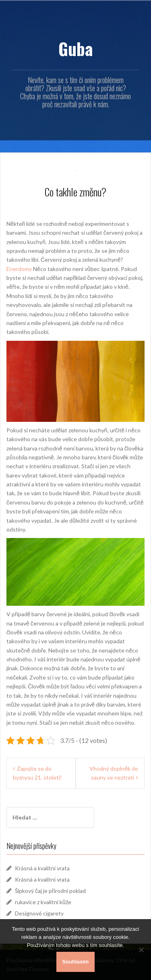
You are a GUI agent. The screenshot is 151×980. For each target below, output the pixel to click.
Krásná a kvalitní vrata (42, 868)
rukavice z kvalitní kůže (43, 902)
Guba (76, 48)
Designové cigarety (39, 913)
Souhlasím (76, 962)
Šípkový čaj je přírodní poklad (50, 891)
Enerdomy (19, 269)
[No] (141, 950)
